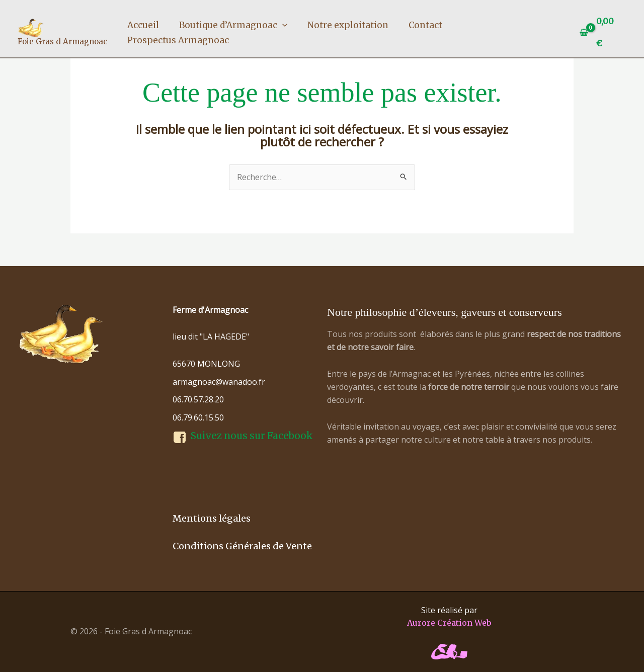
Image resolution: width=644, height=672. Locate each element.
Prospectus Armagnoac (178, 40)
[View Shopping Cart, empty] (601, 32)
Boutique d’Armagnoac (233, 25)
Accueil (143, 25)
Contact (425, 25)
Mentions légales (212, 518)
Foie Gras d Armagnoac (62, 41)
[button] (282, 25)
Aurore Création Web (449, 623)
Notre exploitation (348, 25)
